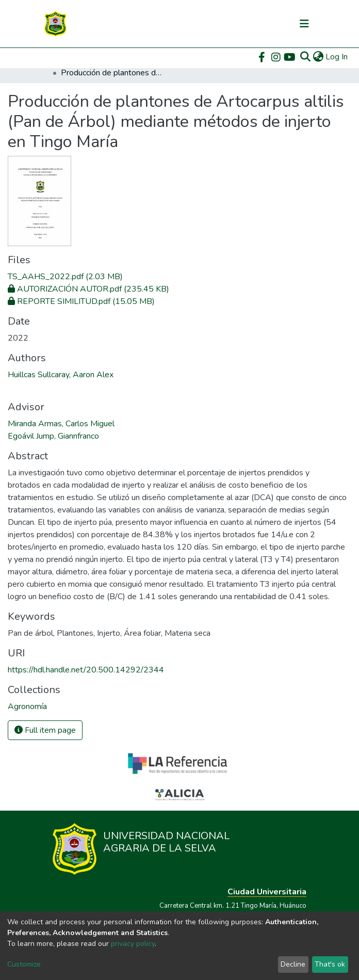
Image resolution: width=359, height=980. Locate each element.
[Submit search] (305, 57)
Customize (24, 964)
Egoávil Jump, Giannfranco (53, 436)
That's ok (330, 964)
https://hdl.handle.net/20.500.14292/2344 (86, 670)
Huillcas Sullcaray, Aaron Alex (61, 375)
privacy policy (133, 944)
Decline (293, 964)
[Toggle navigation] (304, 24)
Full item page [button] (45, 730)
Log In (337, 57)
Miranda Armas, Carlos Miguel (61, 424)
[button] (318, 57)
